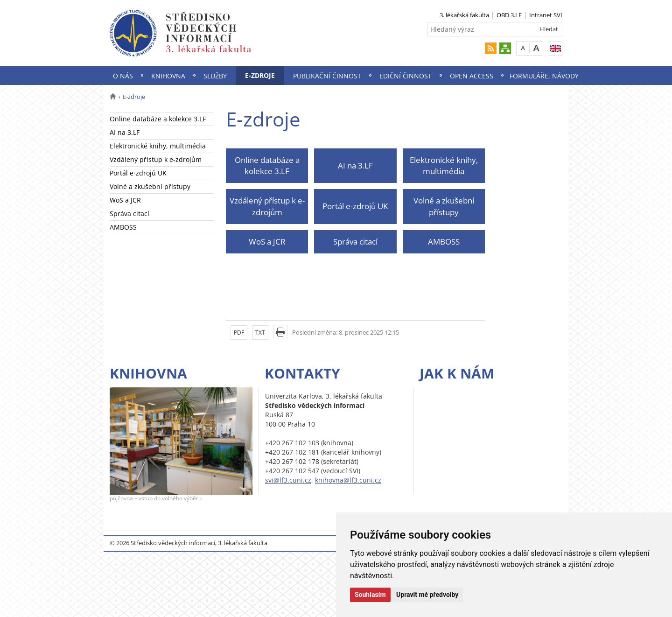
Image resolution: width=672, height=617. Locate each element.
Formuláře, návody (544, 76)
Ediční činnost (406, 76)
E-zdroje (260, 75)
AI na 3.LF (125, 132)
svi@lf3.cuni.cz (288, 480)
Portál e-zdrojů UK (138, 173)
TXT (260, 333)
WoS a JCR (125, 200)
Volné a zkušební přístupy (150, 186)
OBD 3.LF (509, 15)
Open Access (472, 76)
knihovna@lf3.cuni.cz (348, 480)
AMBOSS (123, 227)
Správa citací (129, 214)
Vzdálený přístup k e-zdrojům (156, 159)
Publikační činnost (327, 76)
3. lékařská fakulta (464, 15)
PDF (239, 333)
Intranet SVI (546, 15)
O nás (123, 76)
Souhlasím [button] (370, 595)
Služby (215, 76)
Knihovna (168, 76)
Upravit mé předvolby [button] (427, 595)
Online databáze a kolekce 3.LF (158, 119)
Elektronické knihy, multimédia (158, 146)
